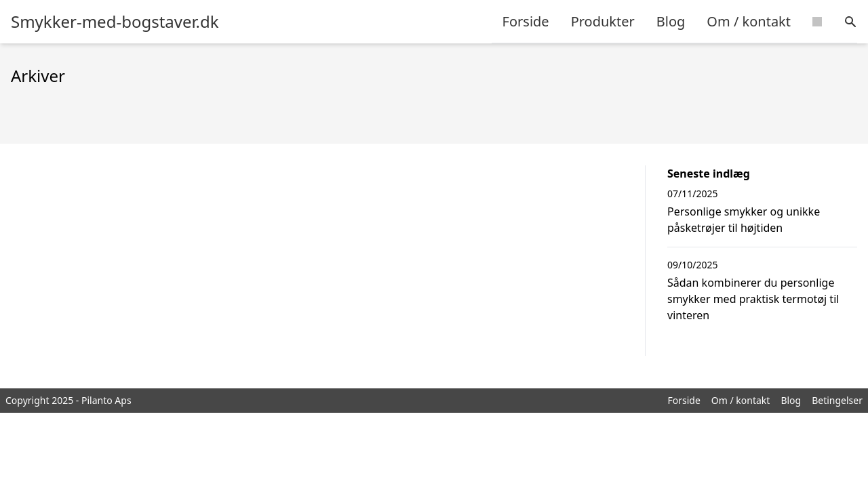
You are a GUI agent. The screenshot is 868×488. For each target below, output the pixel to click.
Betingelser (837, 400)
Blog (671, 21)
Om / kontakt (749, 21)
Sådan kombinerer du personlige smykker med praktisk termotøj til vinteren (753, 299)
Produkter (603, 21)
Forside (526, 21)
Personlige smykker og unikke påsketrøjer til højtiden (744, 220)
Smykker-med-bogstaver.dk (115, 22)
